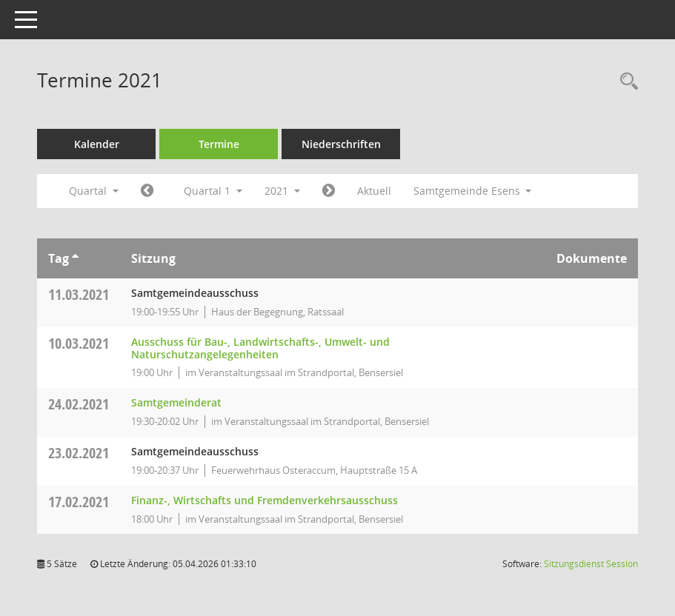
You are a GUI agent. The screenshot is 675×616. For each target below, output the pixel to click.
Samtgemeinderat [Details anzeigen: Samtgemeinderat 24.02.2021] (176, 402)
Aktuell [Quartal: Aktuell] (374, 191)
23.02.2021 (79, 453)
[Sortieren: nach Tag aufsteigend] (75, 258)
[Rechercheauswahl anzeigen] (625, 82)
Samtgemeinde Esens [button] (473, 191)
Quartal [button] (94, 191)
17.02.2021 (79, 502)
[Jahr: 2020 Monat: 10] (147, 191)
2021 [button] (282, 191)
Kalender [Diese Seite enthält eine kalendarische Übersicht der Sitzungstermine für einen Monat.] (97, 144)
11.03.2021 (79, 294)
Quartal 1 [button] (213, 191)
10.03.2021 (79, 343)
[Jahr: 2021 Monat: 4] (329, 191)
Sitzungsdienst (591, 564)
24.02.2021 (79, 404)
